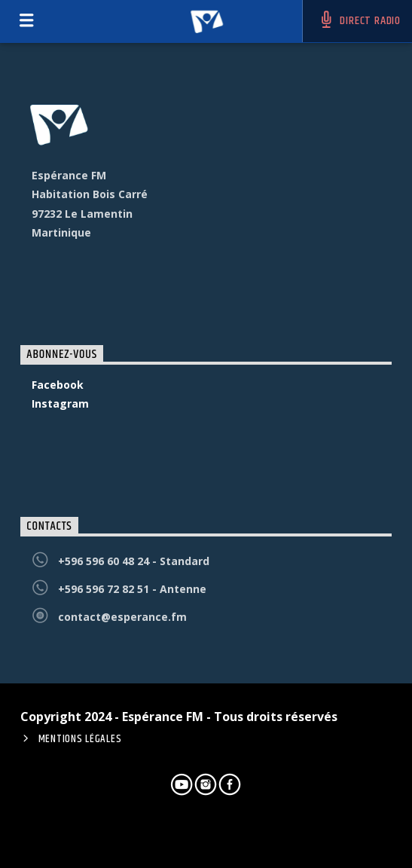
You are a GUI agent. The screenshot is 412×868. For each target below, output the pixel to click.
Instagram (60, 403)
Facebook (58, 385)
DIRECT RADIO (359, 21)
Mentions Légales (80, 739)
